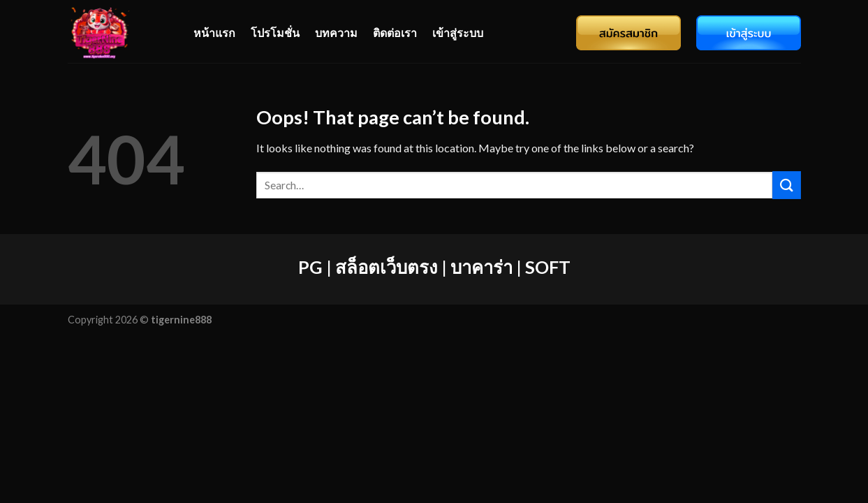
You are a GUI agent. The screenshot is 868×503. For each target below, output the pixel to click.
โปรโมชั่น (275, 32)
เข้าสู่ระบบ (458, 32)
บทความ (336, 32)
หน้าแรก (214, 32)
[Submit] (786, 185)
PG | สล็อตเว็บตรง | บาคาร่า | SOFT (434, 267)
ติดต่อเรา (395, 32)
